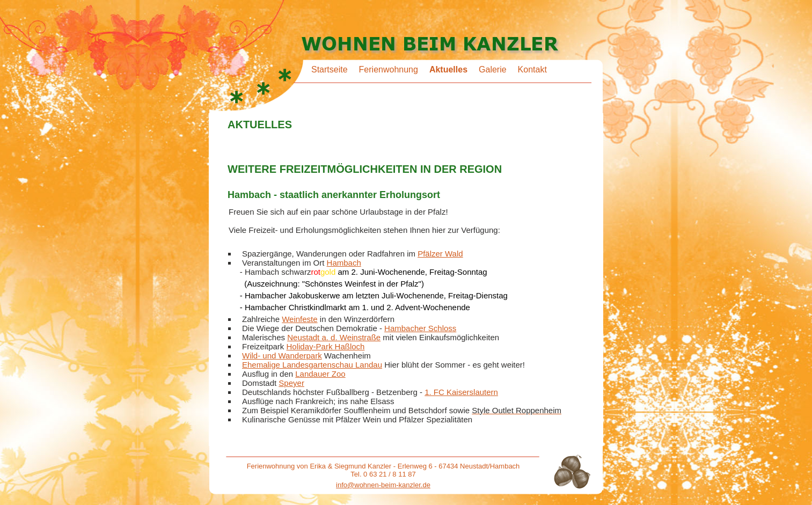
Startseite (330, 69)
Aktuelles (448, 69)
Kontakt (532, 69)
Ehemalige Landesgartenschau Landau (312, 365)
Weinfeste (299, 319)
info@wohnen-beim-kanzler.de (383, 485)
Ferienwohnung (389, 69)
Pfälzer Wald (440, 254)
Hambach (344, 263)
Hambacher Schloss (420, 328)
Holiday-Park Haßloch (326, 346)
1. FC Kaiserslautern (461, 392)
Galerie (493, 69)
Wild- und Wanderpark (282, 356)
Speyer (291, 383)
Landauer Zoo (320, 374)
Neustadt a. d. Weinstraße (334, 337)
